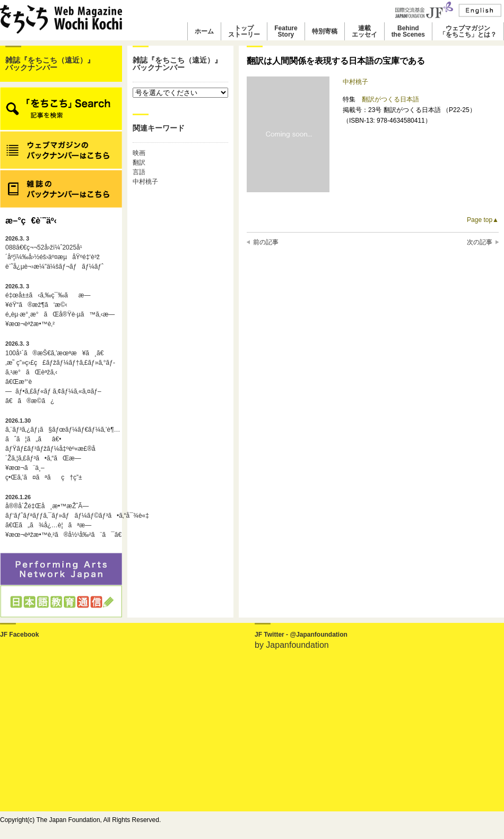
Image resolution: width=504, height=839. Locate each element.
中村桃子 (145, 182)
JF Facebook (19, 635)
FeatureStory (286, 31)
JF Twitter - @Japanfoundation (301, 635)
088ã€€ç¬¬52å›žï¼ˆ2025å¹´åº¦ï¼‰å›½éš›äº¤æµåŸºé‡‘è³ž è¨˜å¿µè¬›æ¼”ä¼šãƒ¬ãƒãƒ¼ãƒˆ (54, 253)
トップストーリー (244, 31)
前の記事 (266, 242)
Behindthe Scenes (408, 31)
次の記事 (480, 242)
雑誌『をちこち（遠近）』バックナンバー (50, 64)
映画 (139, 153)
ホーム (204, 31)
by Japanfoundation (292, 645)
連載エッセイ (364, 31)
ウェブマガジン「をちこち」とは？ (468, 31)
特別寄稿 (325, 31)
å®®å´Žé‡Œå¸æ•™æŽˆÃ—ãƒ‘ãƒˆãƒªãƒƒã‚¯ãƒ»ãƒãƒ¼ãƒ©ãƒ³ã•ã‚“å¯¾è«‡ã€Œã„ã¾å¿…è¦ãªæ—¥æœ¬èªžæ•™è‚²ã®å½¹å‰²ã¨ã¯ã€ (61, 516)
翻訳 (139, 162)
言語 (139, 172)
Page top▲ (483, 220)
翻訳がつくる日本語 (390, 99)
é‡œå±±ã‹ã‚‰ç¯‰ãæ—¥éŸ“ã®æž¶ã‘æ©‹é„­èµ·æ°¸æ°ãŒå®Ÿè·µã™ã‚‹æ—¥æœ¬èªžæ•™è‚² (60, 305)
